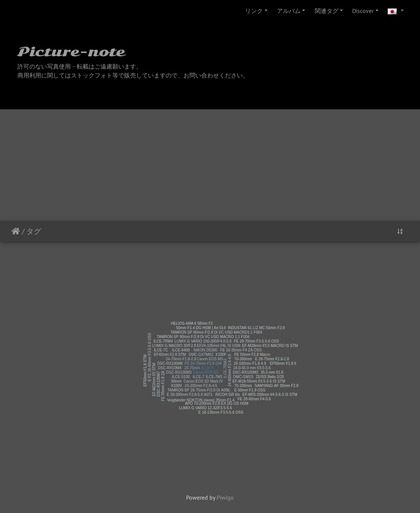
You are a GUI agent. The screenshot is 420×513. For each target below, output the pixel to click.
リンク (254, 11)
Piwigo (225, 497)
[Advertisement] (210, 165)
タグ (34, 231)
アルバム (289, 11)
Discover (363, 11)
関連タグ (327, 11)
